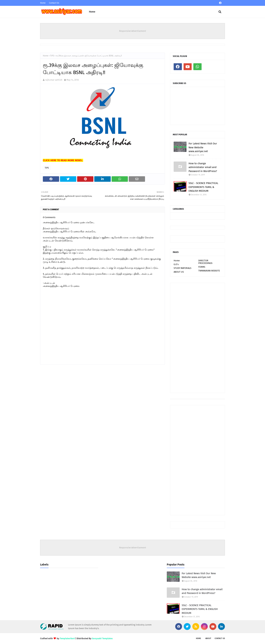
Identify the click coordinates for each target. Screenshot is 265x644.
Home (43, 3)
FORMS (202, 267)
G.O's (176, 264)
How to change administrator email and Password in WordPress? (203, 167)
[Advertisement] (197, 338)
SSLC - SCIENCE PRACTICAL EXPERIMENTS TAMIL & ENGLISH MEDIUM (203, 187)
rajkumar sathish (54, 80)
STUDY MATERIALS (182, 268)
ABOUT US (179, 272)
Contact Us (54, 3)
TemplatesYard (67, 638)
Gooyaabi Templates (102, 638)
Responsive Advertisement (133, 31)
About (208, 638)
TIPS (52, 56)
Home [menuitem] (92, 12)
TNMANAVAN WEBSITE (209, 271)
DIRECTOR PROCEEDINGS (205, 262)
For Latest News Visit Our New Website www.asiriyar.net (203, 147)
